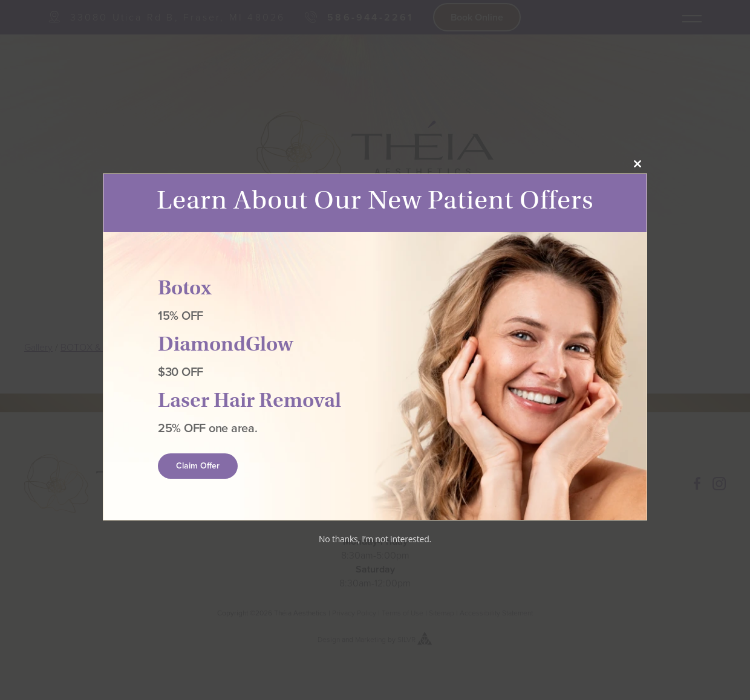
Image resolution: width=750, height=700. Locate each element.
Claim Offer (198, 466)
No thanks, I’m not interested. (375, 539)
